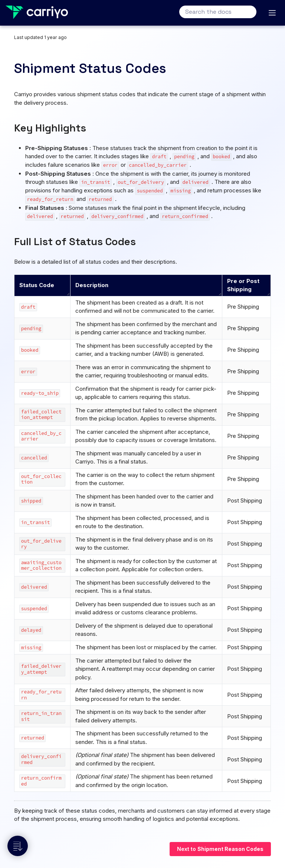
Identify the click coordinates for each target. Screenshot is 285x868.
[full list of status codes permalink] (10, 241)
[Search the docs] (218, 12)
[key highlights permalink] (10, 128)
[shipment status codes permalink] (9, 68)
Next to (220, 849)
